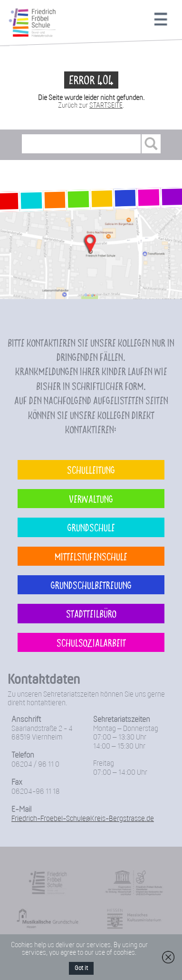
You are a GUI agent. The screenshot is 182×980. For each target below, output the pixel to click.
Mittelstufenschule (91, 556)
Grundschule (91, 527)
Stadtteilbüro (91, 613)
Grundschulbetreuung (91, 585)
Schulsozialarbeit (91, 642)
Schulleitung (91, 470)
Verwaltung (91, 499)
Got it (81, 968)
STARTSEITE (106, 106)
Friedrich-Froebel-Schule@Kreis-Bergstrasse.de (83, 819)
